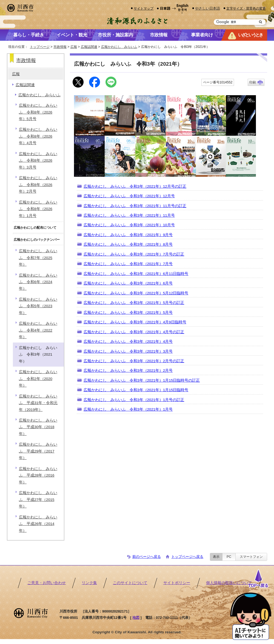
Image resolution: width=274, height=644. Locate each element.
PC (229, 557)
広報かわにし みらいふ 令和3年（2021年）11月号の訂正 (135, 206)
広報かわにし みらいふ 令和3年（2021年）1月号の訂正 (134, 400)
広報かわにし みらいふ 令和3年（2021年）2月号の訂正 (134, 361)
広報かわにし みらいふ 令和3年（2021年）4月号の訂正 (134, 332)
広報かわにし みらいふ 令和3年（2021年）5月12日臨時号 (136, 293)
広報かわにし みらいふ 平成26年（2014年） (38, 524)
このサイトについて (130, 583)
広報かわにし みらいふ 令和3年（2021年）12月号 (129, 196)
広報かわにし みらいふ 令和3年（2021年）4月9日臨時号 (135, 322)
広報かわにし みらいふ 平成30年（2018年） (38, 427)
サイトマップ (144, 8)
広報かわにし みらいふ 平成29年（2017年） (38, 451)
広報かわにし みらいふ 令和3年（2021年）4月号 (128, 342)
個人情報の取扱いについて (229, 583)
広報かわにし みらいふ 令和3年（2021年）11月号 (129, 215)
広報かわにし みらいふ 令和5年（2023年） (38, 306)
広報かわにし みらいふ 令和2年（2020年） (38, 379)
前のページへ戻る (147, 557)
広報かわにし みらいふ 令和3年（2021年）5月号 (128, 313)
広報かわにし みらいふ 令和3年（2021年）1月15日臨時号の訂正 (142, 380)
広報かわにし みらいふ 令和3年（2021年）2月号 (128, 371)
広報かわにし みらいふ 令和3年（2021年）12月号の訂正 (135, 186)
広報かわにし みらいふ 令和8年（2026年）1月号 (38, 209)
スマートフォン (251, 557)
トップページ (40, 47)
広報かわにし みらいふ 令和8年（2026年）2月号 (38, 185)
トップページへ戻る (187, 557)
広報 (74, 47)
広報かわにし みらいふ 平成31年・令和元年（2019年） (38, 403)
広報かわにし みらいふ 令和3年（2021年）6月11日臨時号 (136, 274)
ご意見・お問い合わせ (47, 583)
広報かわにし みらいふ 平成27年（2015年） (38, 500)
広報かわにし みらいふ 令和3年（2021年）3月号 (128, 351)
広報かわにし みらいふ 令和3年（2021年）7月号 (128, 264)
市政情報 (60, 47)
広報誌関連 (89, 47)
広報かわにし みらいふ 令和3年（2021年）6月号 (128, 283)
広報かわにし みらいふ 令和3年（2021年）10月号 (129, 225)
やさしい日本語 (208, 8)
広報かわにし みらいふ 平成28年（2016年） (38, 475)
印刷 (253, 82)
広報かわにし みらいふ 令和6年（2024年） (38, 282)
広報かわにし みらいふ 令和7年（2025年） (38, 258)
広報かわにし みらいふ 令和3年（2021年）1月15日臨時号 (136, 390)
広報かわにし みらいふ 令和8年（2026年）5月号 (38, 112)
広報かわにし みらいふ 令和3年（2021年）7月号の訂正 (134, 254)
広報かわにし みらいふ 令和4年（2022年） (38, 330)
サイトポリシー (177, 583)
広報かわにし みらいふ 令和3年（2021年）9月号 (128, 235)
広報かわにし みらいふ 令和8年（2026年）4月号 (38, 136)
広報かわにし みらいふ (119, 47)
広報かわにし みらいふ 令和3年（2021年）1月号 (128, 409)
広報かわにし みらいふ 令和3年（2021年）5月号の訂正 (134, 303)
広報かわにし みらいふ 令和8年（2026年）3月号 (38, 161)
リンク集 (89, 583)
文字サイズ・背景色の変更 (246, 8)
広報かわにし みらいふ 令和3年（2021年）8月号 (128, 244)
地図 (136, 618)
